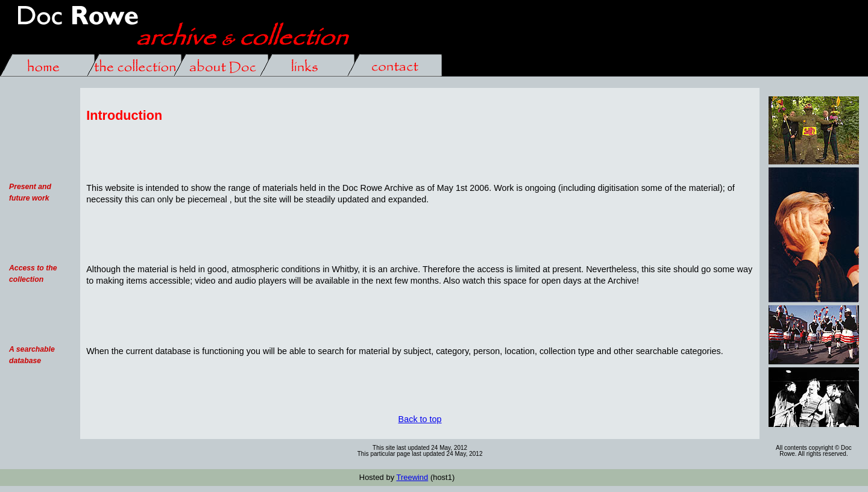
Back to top (420, 419)
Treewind (412, 477)
